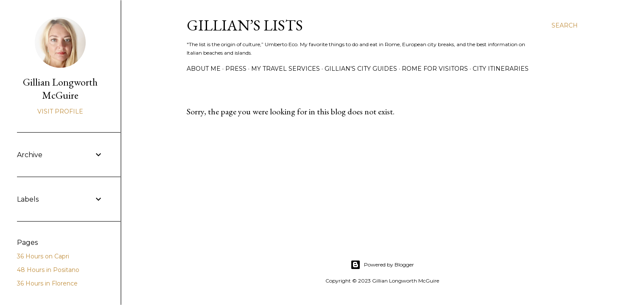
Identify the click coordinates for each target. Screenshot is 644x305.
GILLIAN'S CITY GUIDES (361, 69)
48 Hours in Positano (48, 270)
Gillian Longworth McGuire (60, 89)
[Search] (565, 25)
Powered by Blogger (382, 265)
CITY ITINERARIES (501, 69)
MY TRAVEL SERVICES (286, 69)
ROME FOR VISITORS (435, 69)
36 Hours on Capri (43, 256)
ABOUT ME (204, 69)
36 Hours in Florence (47, 283)
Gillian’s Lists (245, 25)
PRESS (236, 69)
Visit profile (60, 111)
